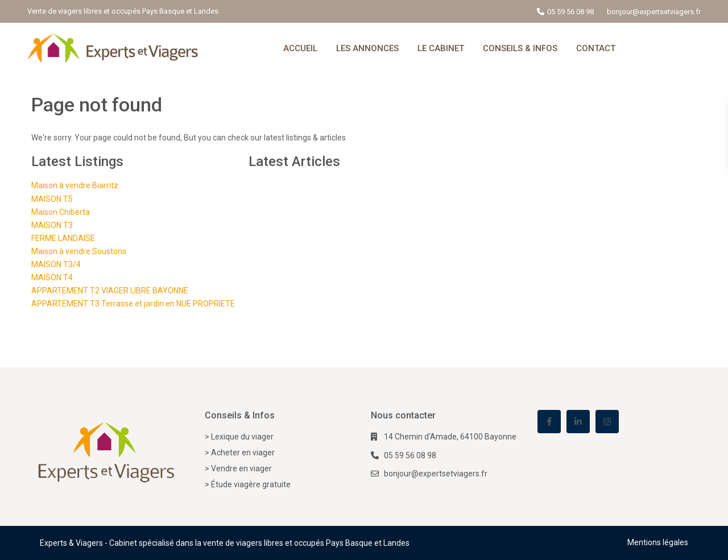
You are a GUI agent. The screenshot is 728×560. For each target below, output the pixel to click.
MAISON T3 (52, 225)
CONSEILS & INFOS (520, 48)
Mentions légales (658, 542)
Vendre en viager (241, 468)
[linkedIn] (578, 422)
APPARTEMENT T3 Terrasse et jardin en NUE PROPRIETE (133, 304)
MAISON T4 (52, 277)
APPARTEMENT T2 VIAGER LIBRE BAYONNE (110, 291)
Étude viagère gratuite (251, 484)
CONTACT (596, 48)
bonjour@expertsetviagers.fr (436, 474)
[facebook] (549, 422)
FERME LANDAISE (63, 238)
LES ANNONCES (367, 48)
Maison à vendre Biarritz (75, 185)
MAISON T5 (52, 199)
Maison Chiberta (61, 212)
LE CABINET (441, 48)
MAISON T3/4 (56, 264)
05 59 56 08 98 (570, 12)
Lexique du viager (242, 437)
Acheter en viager (243, 453)
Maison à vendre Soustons (79, 251)
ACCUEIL (300, 48)
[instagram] (607, 422)
